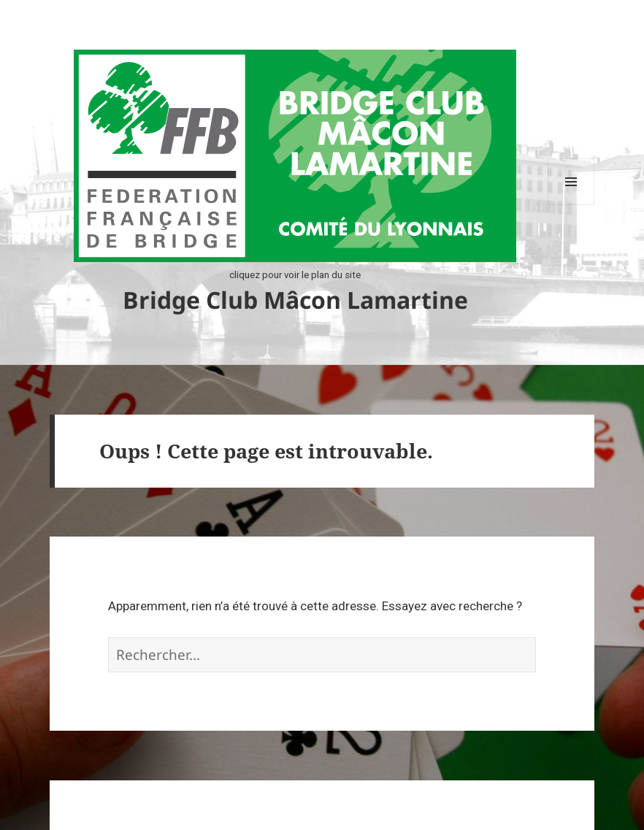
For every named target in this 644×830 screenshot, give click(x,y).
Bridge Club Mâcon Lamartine (295, 300)
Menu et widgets (571, 205)
